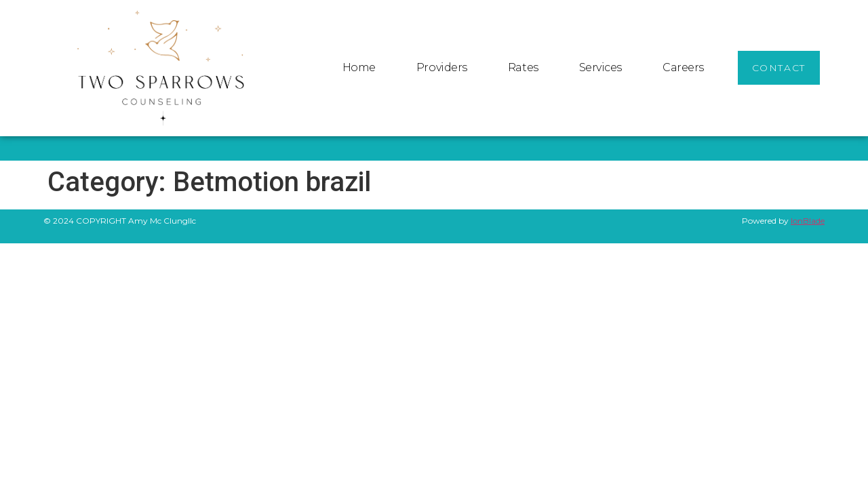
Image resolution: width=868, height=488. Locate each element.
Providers (442, 67)
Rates (523, 67)
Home (359, 67)
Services (600, 67)
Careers (683, 67)
